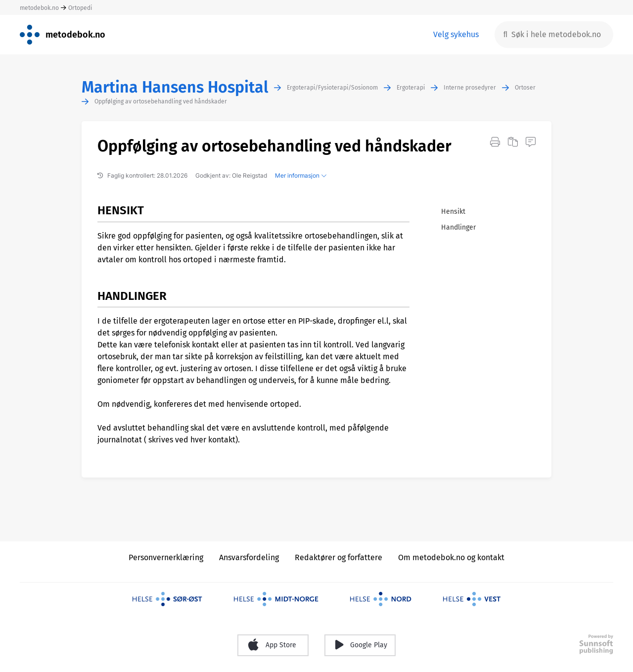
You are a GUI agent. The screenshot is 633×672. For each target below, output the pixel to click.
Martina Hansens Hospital (175, 87)
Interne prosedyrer (470, 88)
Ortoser (525, 88)
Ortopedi (80, 8)
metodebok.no (39, 8)
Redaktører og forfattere (339, 557)
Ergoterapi (411, 88)
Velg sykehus (456, 34)
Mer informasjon (301, 175)
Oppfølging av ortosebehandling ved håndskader (161, 101)
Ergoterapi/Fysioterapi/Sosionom (332, 88)
